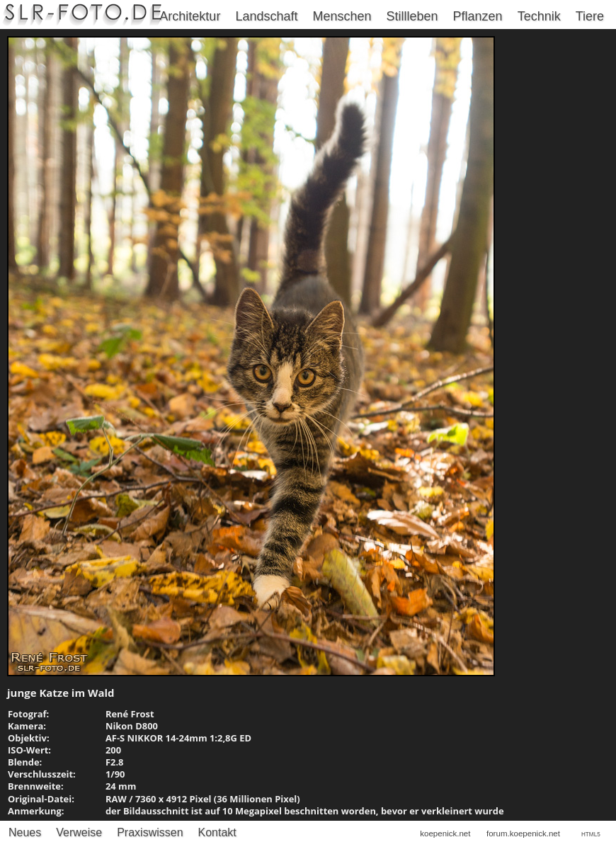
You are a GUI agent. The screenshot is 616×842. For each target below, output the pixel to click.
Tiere (590, 16)
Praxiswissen (150, 832)
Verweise (79, 832)
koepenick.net (445, 834)
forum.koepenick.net (523, 834)
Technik (539, 16)
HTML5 (591, 835)
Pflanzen (478, 16)
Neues (25, 832)
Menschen (342, 16)
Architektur (190, 16)
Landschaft (266, 16)
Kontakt (217, 832)
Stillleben (412, 16)
